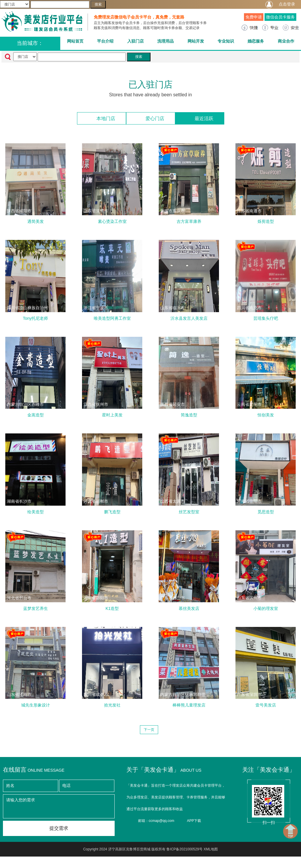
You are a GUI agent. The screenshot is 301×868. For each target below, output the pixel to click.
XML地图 (211, 843)
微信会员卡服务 (280, 17)
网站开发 (196, 41)
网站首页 (75, 41)
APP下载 (194, 815)
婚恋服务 (256, 41)
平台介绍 (105, 41)
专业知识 (226, 41)
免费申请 (254, 17)
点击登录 (287, 4)
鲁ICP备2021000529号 (184, 843)
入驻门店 (136, 41)
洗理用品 (165, 41)
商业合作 (286, 41)
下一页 (149, 724)
